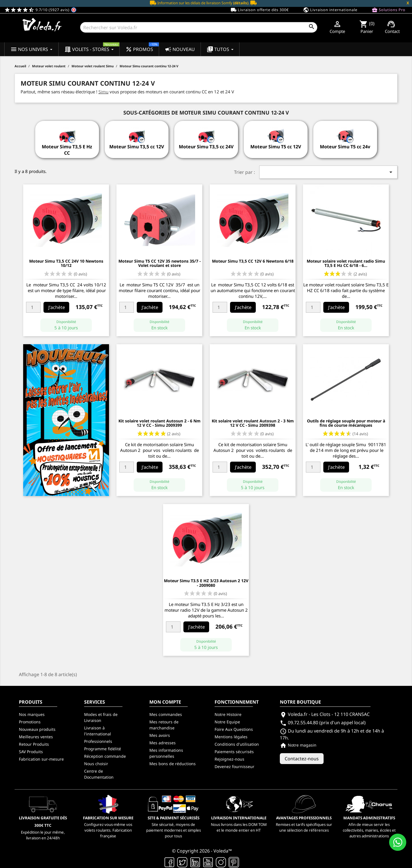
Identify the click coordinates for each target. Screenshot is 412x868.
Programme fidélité (103, 749)
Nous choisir (96, 764)
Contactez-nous (302, 759)
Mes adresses (163, 743)
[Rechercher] (199, 27)
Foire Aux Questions (234, 729)
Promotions (30, 722)
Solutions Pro (389, 10)
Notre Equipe (227, 722)
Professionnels (98, 741)
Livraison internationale (330, 10)
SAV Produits (31, 752)
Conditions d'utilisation (237, 744)
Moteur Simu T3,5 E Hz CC (67, 150)
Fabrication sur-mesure (41, 759)
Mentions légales (231, 737)
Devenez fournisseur (234, 766)
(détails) (241, 3)
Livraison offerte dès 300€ (260, 10)
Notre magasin (298, 745)
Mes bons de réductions (173, 764)
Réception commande (105, 756)
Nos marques (32, 714)
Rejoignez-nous (229, 759)
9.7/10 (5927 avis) (40, 10)
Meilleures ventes (36, 737)
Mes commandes (166, 714)
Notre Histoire (228, 714)
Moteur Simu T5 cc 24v (345, 147)
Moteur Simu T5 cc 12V (276, 147)
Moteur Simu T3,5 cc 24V (206, 147)
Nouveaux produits (37, 729)
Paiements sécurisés (234, 752)
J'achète (57, 307)
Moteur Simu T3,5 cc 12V (137, 147)
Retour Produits (34, 744)
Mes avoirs (160, 735)
